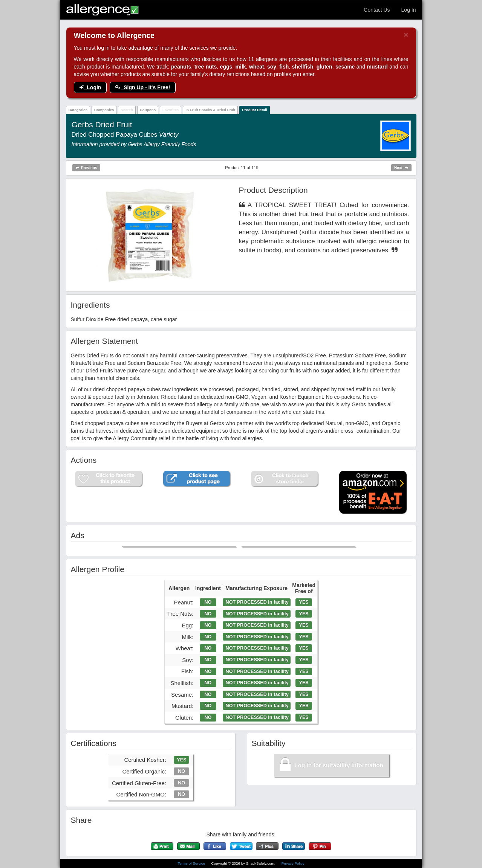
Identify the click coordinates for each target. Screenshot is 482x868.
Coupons (148, 110)
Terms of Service (192, 863)
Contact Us (377, 10)
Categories (78, 110)
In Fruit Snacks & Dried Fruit (210, 110)
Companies (104, 110)
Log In (409, 10)
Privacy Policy (293, 863)
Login (90, 87)
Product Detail (254, 110)
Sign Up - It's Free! (143, 87)
